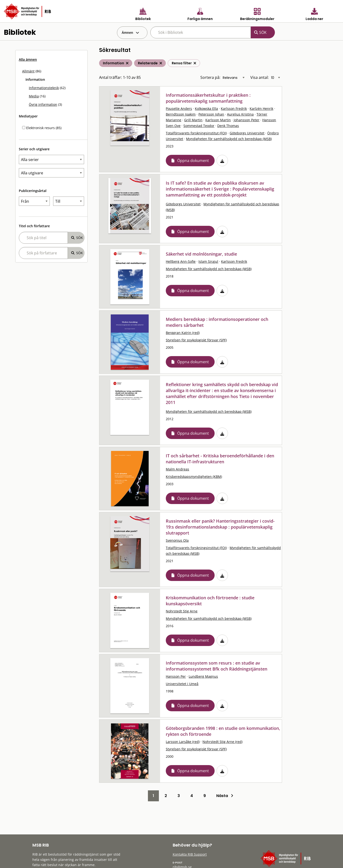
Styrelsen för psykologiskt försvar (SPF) (196, 340)
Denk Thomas (228, 126)
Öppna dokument (193, 161)
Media (34, 96)
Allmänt (28, 71)
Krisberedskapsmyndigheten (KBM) (194, 477)
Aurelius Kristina (240, 114)
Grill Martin (193, 120)
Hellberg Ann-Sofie (181, 261)
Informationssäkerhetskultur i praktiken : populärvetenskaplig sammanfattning (208, 98)
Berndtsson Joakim (181, 114)
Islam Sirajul (208, 261)
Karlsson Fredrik (234, 108)
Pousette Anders (179, 108)
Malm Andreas (177, 469)
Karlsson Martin (218, 120)
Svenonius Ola (177, 540)
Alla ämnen (28, 59)
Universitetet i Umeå (182, 684)
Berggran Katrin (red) (183, 333)
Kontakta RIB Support (190, 854)
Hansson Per (176, 676)
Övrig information (43, 104)
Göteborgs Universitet (247, 133)
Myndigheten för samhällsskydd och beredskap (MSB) (229, 139)
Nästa (225, 796)
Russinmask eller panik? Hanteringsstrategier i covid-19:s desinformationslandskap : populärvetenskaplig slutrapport (220, 527)
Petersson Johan (211, 114)
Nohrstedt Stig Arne (182, 611)
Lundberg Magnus (203, 676)
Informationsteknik (44, 88)
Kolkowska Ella (206, 108)
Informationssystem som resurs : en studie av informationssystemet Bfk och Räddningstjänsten (217, 666)
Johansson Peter (247, 120)
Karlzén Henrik (261, 108)
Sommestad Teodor (199, 126)
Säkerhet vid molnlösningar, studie (201, 254)
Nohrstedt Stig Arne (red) (222, 742)
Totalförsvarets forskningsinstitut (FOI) (196, 133)
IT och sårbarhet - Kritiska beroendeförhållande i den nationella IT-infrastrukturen (220, 459)
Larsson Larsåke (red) (183, 742)
